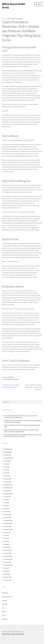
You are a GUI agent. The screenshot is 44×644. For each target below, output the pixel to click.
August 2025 (7, 461)
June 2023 (7, 538)
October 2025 (8, 455)
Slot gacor (5, 619)
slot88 (4, 612)
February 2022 (8, 577)
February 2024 (8, 514)
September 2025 (8, 458)
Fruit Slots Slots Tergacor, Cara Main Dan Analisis (11, 386)
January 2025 (8, 482)
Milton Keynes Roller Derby (14, 6)
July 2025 (6, 464)
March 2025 (7, 476)
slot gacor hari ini (7, 597)
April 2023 (7, 544)
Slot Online (11, 377)
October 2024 (8, 491)
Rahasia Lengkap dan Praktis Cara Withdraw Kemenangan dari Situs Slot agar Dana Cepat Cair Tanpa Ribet (23, 435)
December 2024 (8, 485)
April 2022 (7, 571)
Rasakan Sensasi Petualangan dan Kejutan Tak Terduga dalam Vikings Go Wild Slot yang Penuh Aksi (21, 431)
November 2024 (8, 488)
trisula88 (4, 604)
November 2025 (8, 452)
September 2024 (8, 494)
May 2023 (6, 541)
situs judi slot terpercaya (11, 379)
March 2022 (7, 574)
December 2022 (8, 556)
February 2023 (8, 550)
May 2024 (6, 505)
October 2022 (8, 562)
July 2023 (6, 535)
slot (3, 608)
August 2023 (7, 532)
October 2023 (8, 526)
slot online (5, 593)
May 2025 (6, 470)
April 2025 (7, 473)
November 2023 (8, 523)
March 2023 (7, 547)
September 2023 (8, 529)
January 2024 (8, 517)
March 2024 (7, 511)
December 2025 (8, 449)
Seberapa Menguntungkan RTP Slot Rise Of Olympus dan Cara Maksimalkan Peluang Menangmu (21, 416)
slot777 (4, 615)
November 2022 (8, 559)
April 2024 (7, 508)
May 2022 (6, 568)
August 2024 (7, 497)
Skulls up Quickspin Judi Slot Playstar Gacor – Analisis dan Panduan (33, 387)
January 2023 (8, 553)
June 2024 (7, 503)
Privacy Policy (6, 634)
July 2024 (6, 500)
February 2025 (8, 479)
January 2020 (8, 580)
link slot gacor (21, 318)
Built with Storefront (18, 634)
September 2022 (8, 565)
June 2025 (7, 467)
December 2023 (8, 520)
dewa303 (4, 600)
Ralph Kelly (19, 19)
